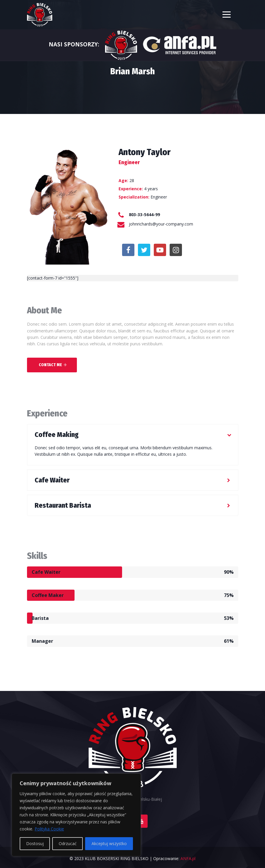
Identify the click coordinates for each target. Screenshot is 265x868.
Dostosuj (35, 843)
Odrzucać (68, 843)
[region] (76, 815)
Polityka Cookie (49, 829)
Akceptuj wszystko (109, 843)
